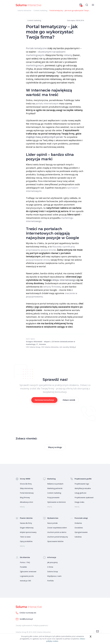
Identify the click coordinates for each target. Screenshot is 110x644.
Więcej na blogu (55, 447)
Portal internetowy (27, 493)
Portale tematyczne (36, 48)
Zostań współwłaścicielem (57, 528)
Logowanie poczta (27, 576)
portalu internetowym (47, 104)
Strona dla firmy (26, 484)
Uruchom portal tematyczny (58, 537)
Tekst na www (25, 537)
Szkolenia (78, 537)
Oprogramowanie (81, 532)
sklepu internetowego (64, 280)
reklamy (68, 55)
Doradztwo (79, 528)
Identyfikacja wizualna (83, 488)
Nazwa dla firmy (26, 523)
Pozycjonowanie (53, 497)
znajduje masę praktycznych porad (44, 137)
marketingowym (35, 65)
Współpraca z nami (54, 576)
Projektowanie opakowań (84, 497)
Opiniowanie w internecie (56, 502)
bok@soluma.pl (24, 619)
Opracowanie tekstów (55, 541)
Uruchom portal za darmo (57, 532)
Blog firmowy (25, 497)
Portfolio (51, 581)
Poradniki (23, 567)
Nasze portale (52, 523)
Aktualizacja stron (26, 502)
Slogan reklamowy (27, 528)
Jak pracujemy (52, 562)
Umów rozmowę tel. (26, 613)
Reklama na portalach (55, 484)
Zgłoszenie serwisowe (28, 572)
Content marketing (34, 20)
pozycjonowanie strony (38, 260)
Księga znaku (79, 502)
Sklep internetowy (26, 488)
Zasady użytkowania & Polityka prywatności (32, 625)
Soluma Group (53, 572)
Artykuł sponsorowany (28, 532)
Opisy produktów (26, 541)
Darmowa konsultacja (44, 400)
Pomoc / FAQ (25, 562)
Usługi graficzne (80, 493)
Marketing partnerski (55, 488)
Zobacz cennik (69, 400)
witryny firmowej (52, 287)
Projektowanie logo (82, 484)
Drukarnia (78, 523)
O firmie (50, 567)
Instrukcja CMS (25, 581)
